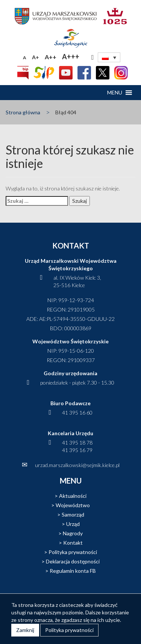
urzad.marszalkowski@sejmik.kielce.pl (77, 465)
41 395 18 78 (77, 443)
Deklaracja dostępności (73, 561)
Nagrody (73, 533)
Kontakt (73, 543)
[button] (115, 93)
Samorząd (73, 514)
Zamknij (25, 630)
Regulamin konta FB (73, 571)
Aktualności (73, 496)
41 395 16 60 (77, 413)
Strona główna (23, 112)
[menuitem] (109, 57)
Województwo (73, 505)
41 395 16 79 (77, 450)
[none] (109, 57)
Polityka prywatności (73, 552)
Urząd (73, 524)
